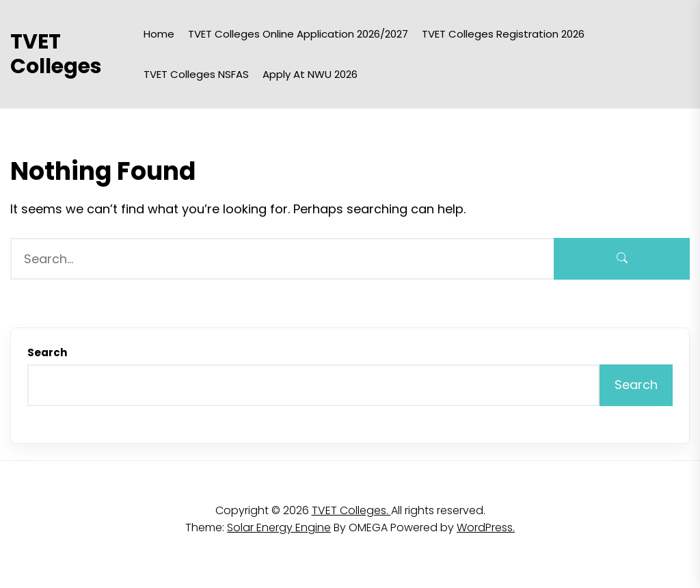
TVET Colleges (56, 54)
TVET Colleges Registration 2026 (503, 34)
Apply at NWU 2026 (310, 74)
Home (159, 34)
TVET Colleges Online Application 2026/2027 (298, 34)
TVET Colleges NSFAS (196, 74)
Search (47, 352)
